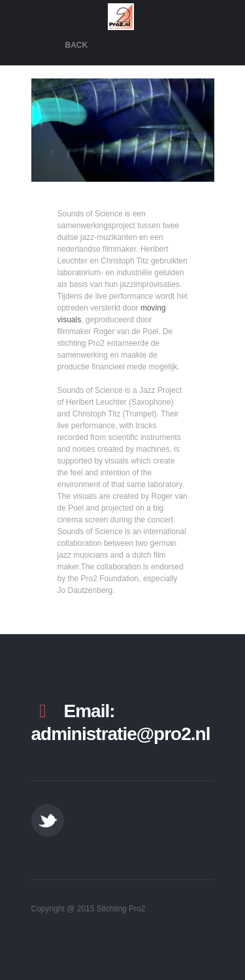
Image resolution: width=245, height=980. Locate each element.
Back (77, 45)
